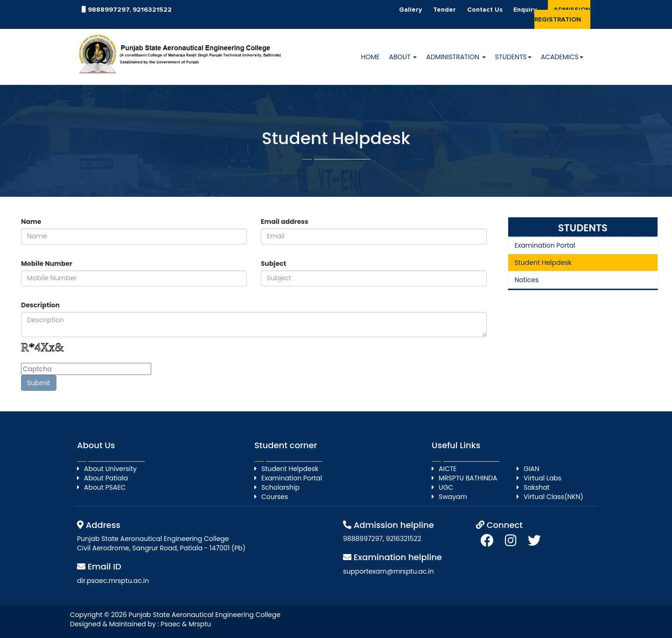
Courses (275, 497)
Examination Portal (545, 245)
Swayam (453, 497)
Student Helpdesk (543, 263)
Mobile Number (47, 264)
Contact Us (485, 10)
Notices (527, 280)
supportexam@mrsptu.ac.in (388, 571)
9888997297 (108, 10)
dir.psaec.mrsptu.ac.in (113, 581)
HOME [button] (371, 57)
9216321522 (152, 10)
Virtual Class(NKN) (553, 497)
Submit (39, 383)
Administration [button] (456, 57)
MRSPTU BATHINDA (468, 478)
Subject (273, 264)
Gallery (410, 10)
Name (31, 222)
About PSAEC (105, 487)
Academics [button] (562, 57)
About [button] (403, 57)
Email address (285, 222)
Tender (444, 10)
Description (40, 305)
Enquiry (525, 10)
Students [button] (513, 57)
